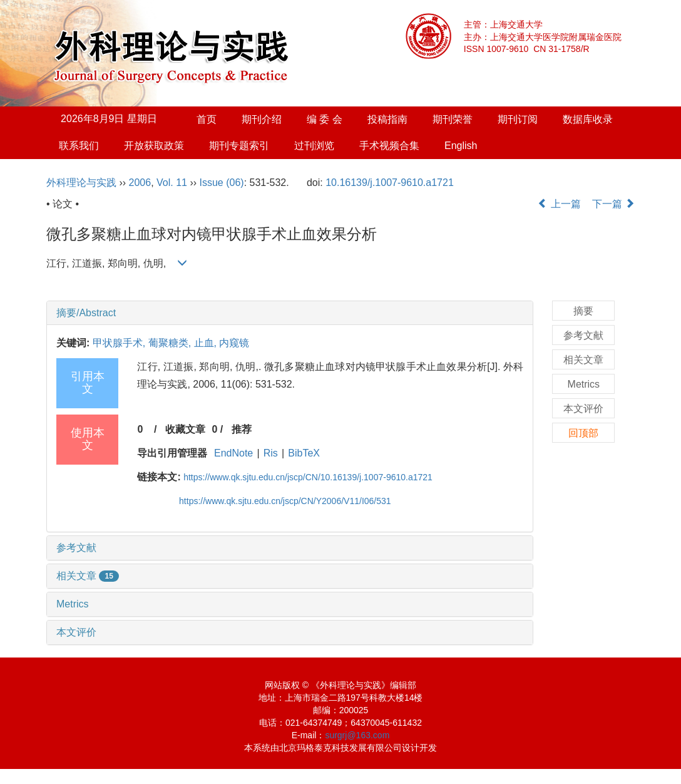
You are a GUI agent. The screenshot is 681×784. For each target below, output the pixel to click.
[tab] (290, 313)
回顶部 (583, 433)
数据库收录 (588, 119)
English (461, 146)
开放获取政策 (154, 146)
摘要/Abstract (86, 313)
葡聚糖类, (171, 343)
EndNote (233, 453)
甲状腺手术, (120, 343)
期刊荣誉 (453, 119)
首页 (207, 119)
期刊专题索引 (239, 146)
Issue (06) (222, 183)
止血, (207, 343)
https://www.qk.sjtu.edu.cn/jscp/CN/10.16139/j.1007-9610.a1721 (308, 477)
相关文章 (88, 576)
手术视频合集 (389, 146)
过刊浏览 (314, 146)
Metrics (73, 604)
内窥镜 (234, 343)
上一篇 (559, 204)
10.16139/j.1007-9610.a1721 (390, 183)
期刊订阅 (518, 119)
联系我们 (79, 146)
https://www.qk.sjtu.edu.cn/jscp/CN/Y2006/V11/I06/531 (285, 501)
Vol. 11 (172, 183)
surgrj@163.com (357, 735)
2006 (140, 183)
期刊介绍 (262, 119)
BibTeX (304, 453)
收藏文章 (185, 429)
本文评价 (76, 632)
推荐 (242, 429)
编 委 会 (325, 119)
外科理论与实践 (81, 183)
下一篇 (613, 204)
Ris (271, 453)
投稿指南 (387, 119)
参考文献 (76, 548)
